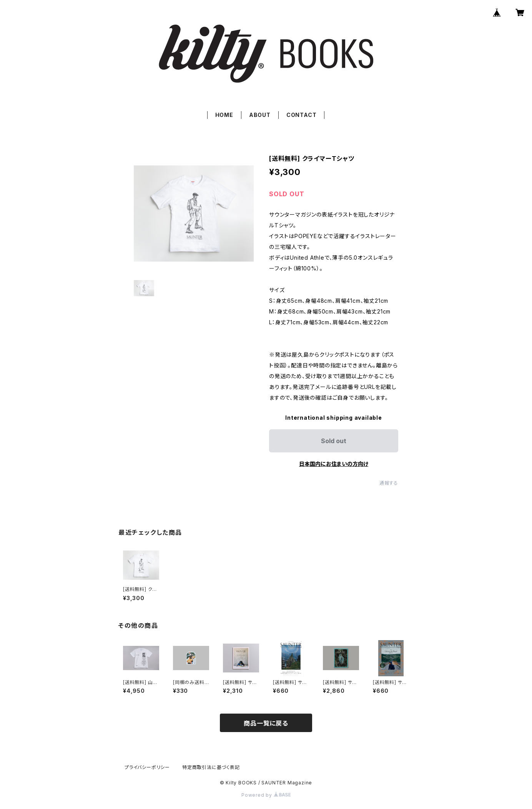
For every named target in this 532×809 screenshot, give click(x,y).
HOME (224, 115)
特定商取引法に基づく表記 (211, 767)
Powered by (266, 795)
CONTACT (302, 115)
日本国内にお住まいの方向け (334, 464)
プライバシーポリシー (147, 767)
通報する (389, 483)
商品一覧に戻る (266, 723)
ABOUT (260, 115)
